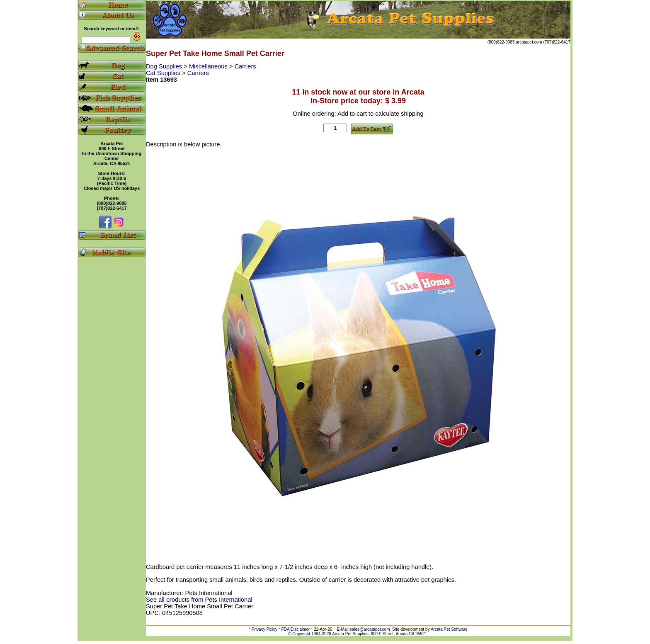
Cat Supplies (164, 73)
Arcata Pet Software (449, 629)
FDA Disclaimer (296, 629)
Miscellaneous (209, 66)
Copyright (301, 634)
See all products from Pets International (199, 600)
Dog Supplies (165, 66)
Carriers (245, 66)
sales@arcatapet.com (370, 629)
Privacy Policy (264, 629)
